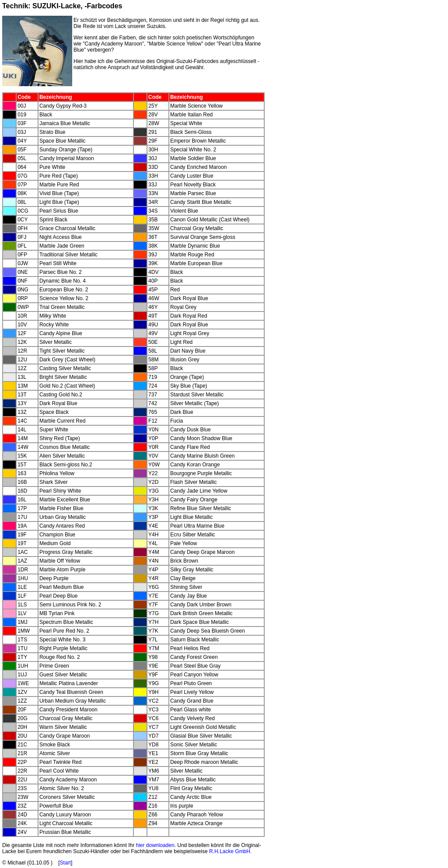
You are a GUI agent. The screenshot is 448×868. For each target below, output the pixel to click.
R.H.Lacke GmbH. (230, 851)
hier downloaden (155, 845)
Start (65, 863)
